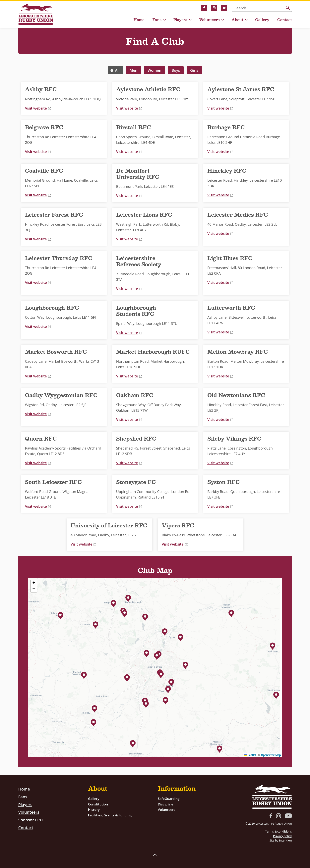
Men (133, 70)
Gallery (262, 20)
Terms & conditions (279, 831)
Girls (194, 70)
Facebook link (204, 8)
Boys (176, 70)
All (117, 70)
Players (180, 20)
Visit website (38, 108)
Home (139, 20)
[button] (60, 615)
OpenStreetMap (271, 755)
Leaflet (250, 755)
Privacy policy (282, 836)
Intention (285, 840)
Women (155, 70)
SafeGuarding (170, 798)
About (237, 20)
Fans (157, 20)
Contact (285, 20)
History (94, 809)
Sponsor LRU (32, 820)
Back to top (155, 855)
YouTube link (224, 8)
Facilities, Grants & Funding (112, 815)
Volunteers (209, 20)
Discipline (166, 804)
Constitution (99, 804)
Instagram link (214, 8)
